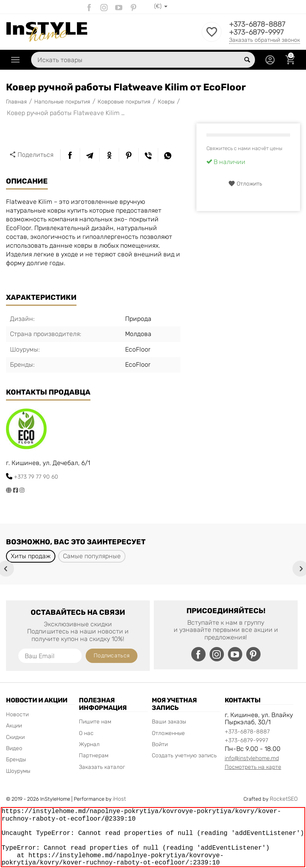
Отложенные (168, 733)
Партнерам (94, 756)
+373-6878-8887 (257, 24)
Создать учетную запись (184, 756)
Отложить (245, 184)
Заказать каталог (102, 767)
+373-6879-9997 (256, 32)
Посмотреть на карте (253, 767)
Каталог (16, 60)
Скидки (15, 737)
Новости (17, 715)
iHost (119, 799)
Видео (14, 748)
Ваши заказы (169, 722)
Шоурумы (18, 771)
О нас (86, 733)
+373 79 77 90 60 (36, 477)
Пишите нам (95, 722)
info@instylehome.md (252, 758)
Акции (14, 726)
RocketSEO (284, 799)
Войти (160, 744)
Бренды (16, 759)
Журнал (89, 744)
